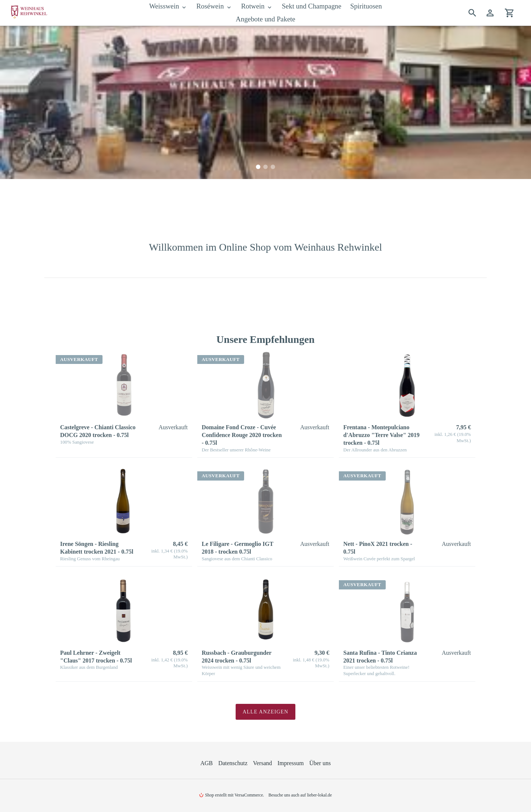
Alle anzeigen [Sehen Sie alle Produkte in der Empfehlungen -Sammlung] (265, 712)
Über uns (320, 763)
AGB (206, 763)
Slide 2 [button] (265, 167)
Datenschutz (233, 763)
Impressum (291, 763)
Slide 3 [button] (273, 167)
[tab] (258, 167)
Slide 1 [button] (258, 167)
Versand (263, 763)
